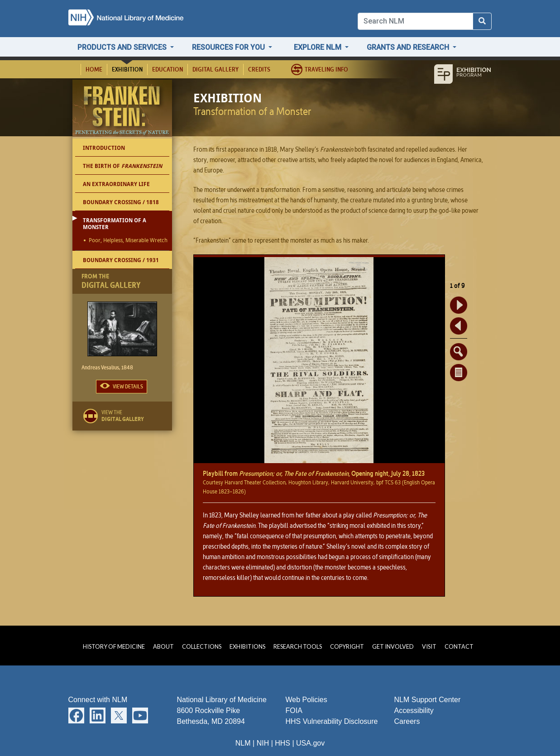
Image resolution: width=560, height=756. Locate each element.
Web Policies (306, 700)
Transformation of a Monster (115, 224)
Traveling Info (326, 69)
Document (459, 373)
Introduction (104, 148)
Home (94, 69)
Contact (459, 646)
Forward (459, 305)
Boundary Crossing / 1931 (121, 260)
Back (459, 326)
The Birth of (122, 166)
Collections (202, 646)
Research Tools (298, 646)
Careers (407, 721)
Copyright (347, 646)
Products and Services (123, 47)
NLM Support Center (428, 700)
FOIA (294, 711)
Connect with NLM (98, 700)
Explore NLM (318, 47)
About (163, 646)
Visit (429, 646)
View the (137, 416)
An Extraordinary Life (116, 184)
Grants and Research (409, 47)
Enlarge (459, 352)
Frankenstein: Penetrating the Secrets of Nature (124, 111)
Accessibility (414, 711)
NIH (263, 743)
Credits (259, 69)
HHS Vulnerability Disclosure (332, 721)
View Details (128, 386)
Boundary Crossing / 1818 (121, 202)
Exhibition (127, 69)
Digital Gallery (215, 69)
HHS (282, 743)
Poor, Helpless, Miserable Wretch (128, 241)
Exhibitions (247, 646)
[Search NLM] (482, 21)
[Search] (415, 21)
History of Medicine (114, 646)
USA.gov (310, 743)
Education (168, 69)
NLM (243, 743)
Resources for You (229, 47)
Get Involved (393, 646)
